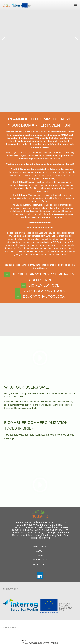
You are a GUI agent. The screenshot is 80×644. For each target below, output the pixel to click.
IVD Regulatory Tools (40, 291)
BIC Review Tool (40, 285)
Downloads (40, 560)
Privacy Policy (40, 546)
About (40, 551)
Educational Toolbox (40, 296)
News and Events (40, 564)
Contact (40, 555)
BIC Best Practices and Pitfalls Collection (39, 277)
